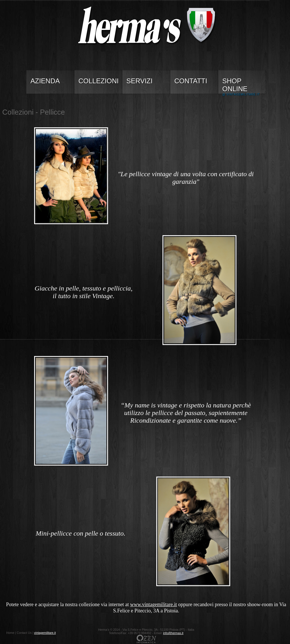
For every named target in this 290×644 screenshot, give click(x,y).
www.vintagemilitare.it (153, 604)
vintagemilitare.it (45, 633)
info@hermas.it (173, 633)
